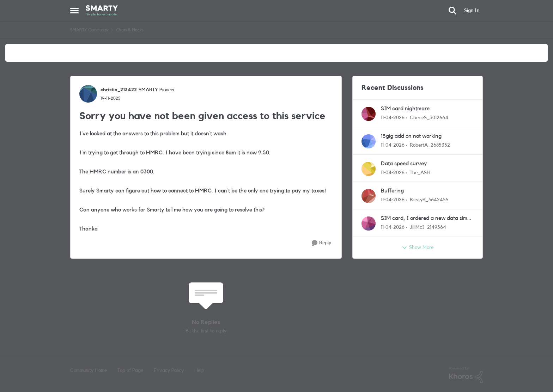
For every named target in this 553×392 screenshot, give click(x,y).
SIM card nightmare (405, 109)
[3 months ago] (393, 118)
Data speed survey (404, 164)
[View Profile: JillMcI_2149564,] (369, 223)
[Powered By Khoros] (466, 375)
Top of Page (130, 370)
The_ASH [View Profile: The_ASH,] (420, 172)
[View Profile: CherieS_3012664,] (369, 114)
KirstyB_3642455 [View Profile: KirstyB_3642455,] (429, 200)
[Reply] (321, 243)
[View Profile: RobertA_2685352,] (369, 141)
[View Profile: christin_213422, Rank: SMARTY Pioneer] (88, 94)
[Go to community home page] (102, 11)
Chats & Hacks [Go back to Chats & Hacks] (130, 30)
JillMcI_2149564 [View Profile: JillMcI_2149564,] (428, 227)
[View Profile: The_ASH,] (369, 169)
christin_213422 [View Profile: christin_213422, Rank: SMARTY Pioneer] (119, 90)
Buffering (392, 191)
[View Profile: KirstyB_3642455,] (369, 196)
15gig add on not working (411, 136)
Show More (418, 248)
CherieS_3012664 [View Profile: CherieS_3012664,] (429, 118)
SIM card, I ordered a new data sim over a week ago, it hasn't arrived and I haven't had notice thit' (427, 219)
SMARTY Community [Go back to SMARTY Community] (89, 30)
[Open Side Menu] (74, 11)
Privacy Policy (169, 370)
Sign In (472, 11)
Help (199, 370)
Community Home (89, 370)
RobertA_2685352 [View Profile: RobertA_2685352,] (430, 145)
